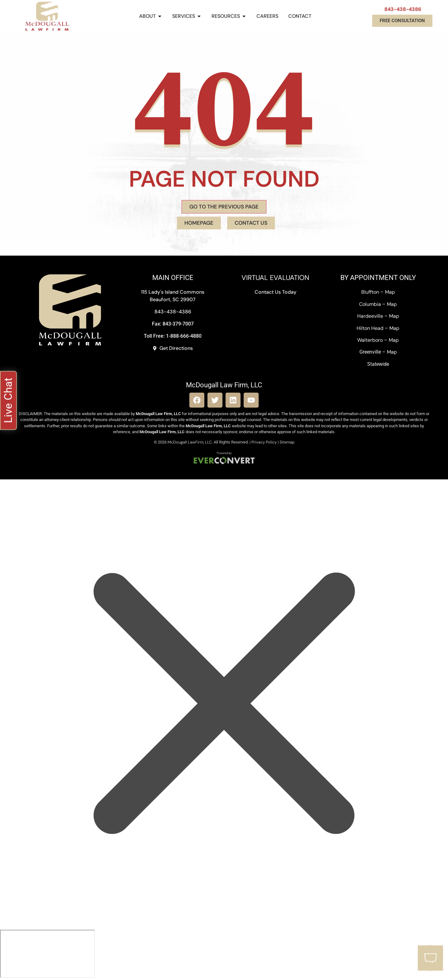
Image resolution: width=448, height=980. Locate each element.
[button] (8, 401)
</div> (47, 954)
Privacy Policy (264, 442)
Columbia (370, 304)
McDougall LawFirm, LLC (190, 442)
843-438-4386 (403, 9)
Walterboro (370, 340)
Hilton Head (370, 328)
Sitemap (287, 442)
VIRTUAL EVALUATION (275, 278)
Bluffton (370, 292)
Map (390, 292)
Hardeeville (370, 316)
